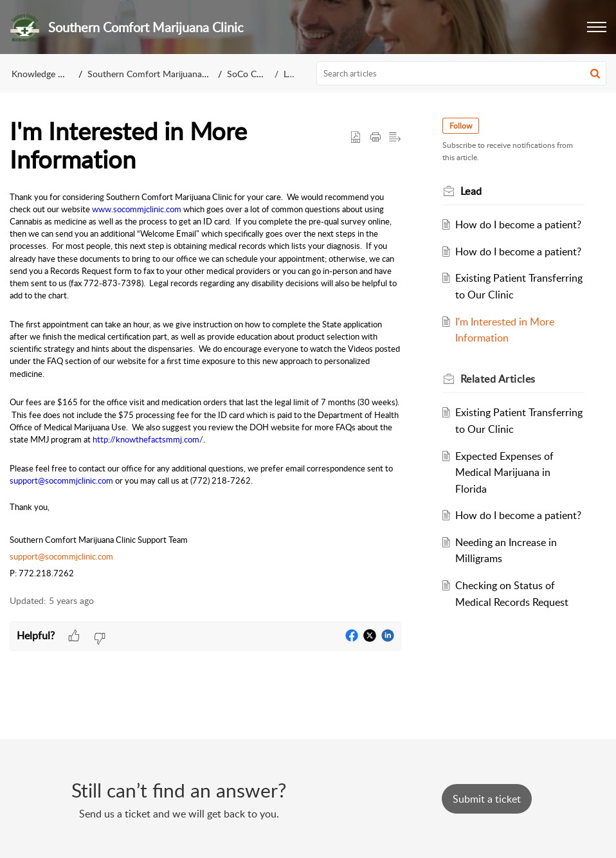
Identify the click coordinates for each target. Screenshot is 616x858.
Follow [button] (461, 126)
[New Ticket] (487, 799)
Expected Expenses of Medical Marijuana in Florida (504, 472)
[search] (462, 73)
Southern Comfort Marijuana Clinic (157, 74)
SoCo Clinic (249, 74)
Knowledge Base (44, 74)
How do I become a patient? (518, 224)
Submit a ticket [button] (487, 799)
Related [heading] (498, 379)
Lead (293, 74)
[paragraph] (205, 386)
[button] (597, 27)
